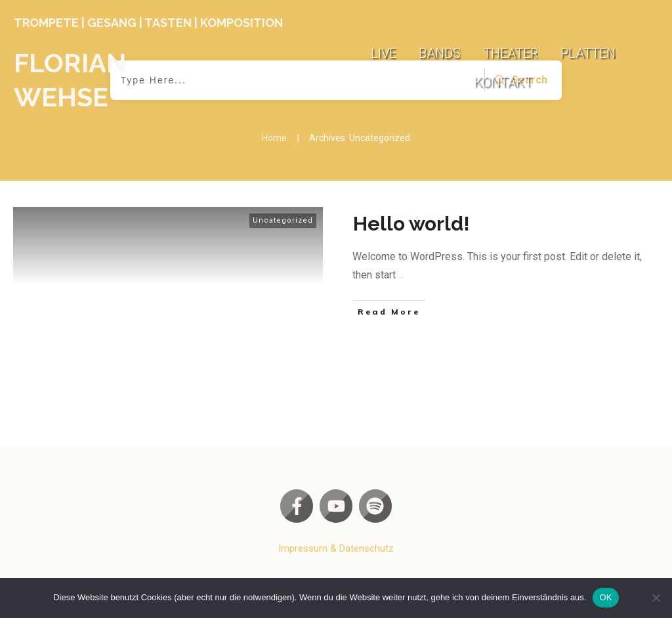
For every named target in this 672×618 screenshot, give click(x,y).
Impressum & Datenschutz (336, 548)
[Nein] (656, 598)
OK (605, 597)
